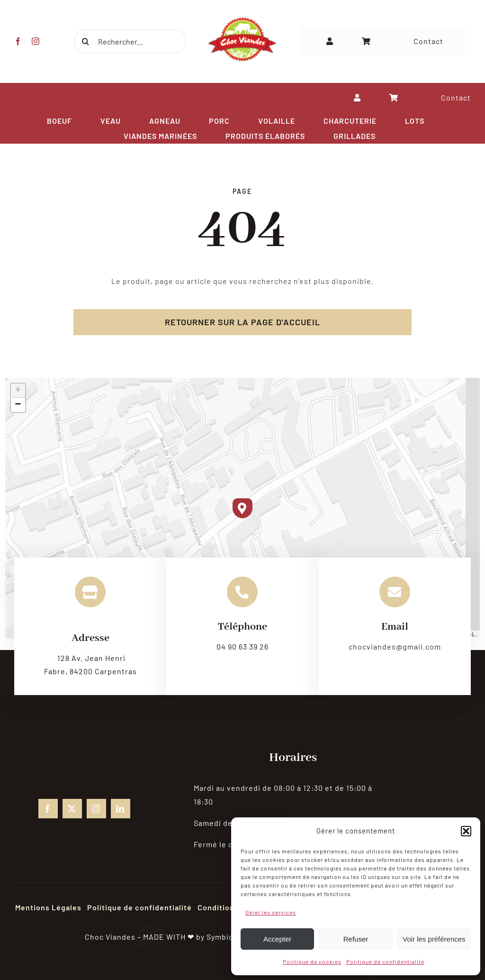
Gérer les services (271, 912)
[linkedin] (121, 809)
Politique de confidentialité (385, 962)
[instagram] (35, 41)
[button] (466, 831)
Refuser (356, 939)
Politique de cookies (312, 962)
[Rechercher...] (129, 41)
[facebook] (18, 41)
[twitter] (72, 809)
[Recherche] (85, 41)
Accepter (277, 939)
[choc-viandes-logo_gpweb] (242, 20)
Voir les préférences (434, 939)
